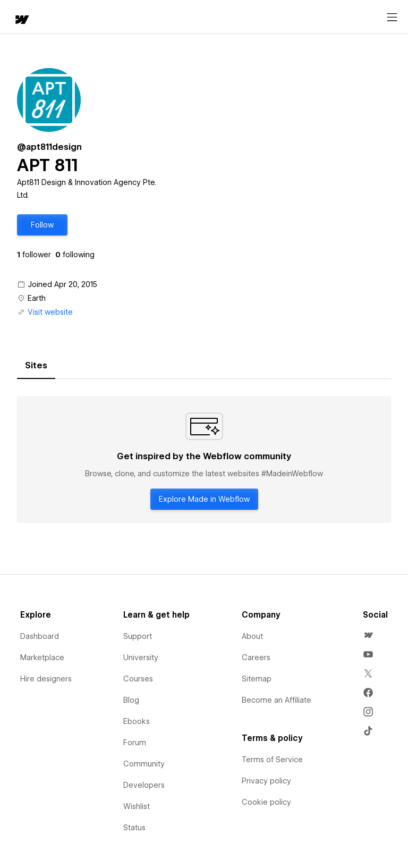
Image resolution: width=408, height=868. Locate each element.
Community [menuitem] (144, 764)
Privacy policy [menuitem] (266, 781)
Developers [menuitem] (144, 785)
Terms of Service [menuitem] (272, 760)
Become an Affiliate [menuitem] (277, 700)
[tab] (36, 366)
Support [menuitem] (138, 636)
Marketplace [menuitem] (42, 658)
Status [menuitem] (134, 828)
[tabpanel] (204, 460)
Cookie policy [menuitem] (266, 802)
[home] (21, 20)
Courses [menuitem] (138, 679)
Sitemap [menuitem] (257, 679)
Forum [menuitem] (135, 743)
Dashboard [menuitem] (40, 636)
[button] (42, 225)
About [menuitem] (252, 636)
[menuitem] (368, 635)
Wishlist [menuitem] (137, 806)
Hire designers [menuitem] (46, 679)
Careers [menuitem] (256, 658)
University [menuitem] (141, 658)
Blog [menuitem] (131, 700)
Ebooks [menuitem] (137, 721)
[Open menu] (392, 18)
